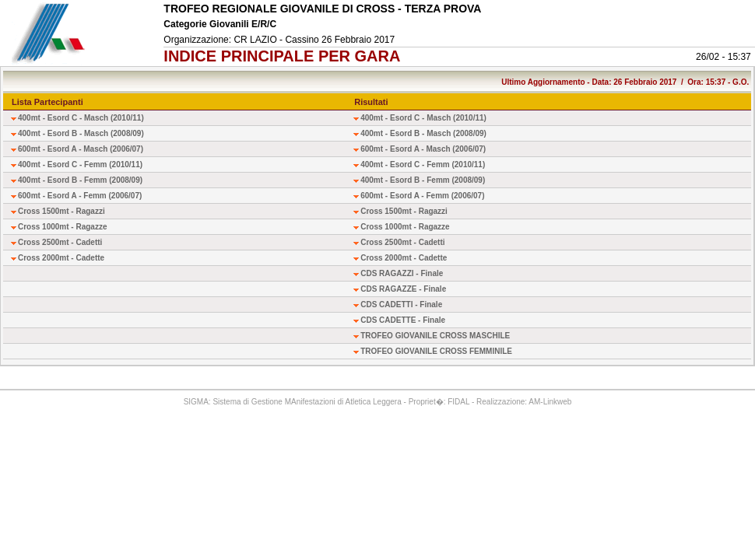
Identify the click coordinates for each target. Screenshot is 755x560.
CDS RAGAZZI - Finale (402, 273)
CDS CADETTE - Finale (403, 320)
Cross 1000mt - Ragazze (63, 227)
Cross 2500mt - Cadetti (60, 242)
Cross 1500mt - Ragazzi (61, 211)
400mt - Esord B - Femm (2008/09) (80, 180)
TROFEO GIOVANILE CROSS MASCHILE (435, 336)
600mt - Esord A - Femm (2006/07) (80, 196)
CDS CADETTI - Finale (401, 304)
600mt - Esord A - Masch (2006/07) (81, 149)
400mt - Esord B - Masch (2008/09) (81, 133)
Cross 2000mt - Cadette (61, 258)
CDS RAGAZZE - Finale (403, 289)
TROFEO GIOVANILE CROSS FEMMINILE (436, 351)
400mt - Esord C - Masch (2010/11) (81, 118)
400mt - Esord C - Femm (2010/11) (80, 164)
